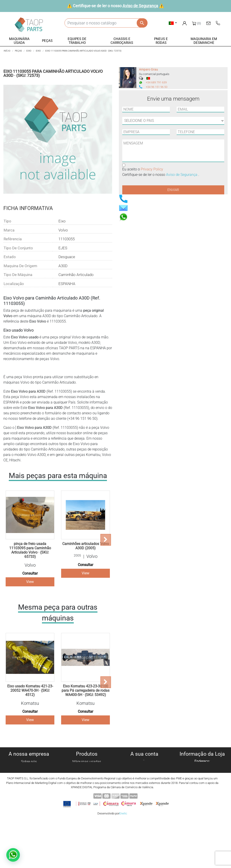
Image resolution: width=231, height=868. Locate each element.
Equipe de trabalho (87, 778)
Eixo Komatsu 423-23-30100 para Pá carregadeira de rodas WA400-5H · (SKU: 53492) (85, 690)
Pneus (87, 789)
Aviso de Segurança (140, 6)
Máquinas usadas (87, 762)
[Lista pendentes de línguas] (173, 23)
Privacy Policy (152, 169)
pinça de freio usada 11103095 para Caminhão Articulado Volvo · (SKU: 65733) (30, 550)
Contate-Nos (29, 794)
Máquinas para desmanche (87, 767)
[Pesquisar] (106, 23)
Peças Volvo (87, 800)
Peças (87, 772)
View (30, 582)
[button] (19, 41)
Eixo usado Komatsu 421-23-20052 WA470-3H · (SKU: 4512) (30, 690)
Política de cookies (29, 767)
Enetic (123, 861)
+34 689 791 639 (156, 82)
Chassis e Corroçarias (87, 783)
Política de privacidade (29, 772)
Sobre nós (29, 762)
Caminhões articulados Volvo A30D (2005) (86, 546)
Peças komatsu (87, 794)
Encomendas (144, 767)
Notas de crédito (144, 772)
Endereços (144, 778)
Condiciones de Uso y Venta (29, 783)
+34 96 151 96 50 (157, 87)
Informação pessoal (144, 762)
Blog (29, 800)
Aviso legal (29, 778)
